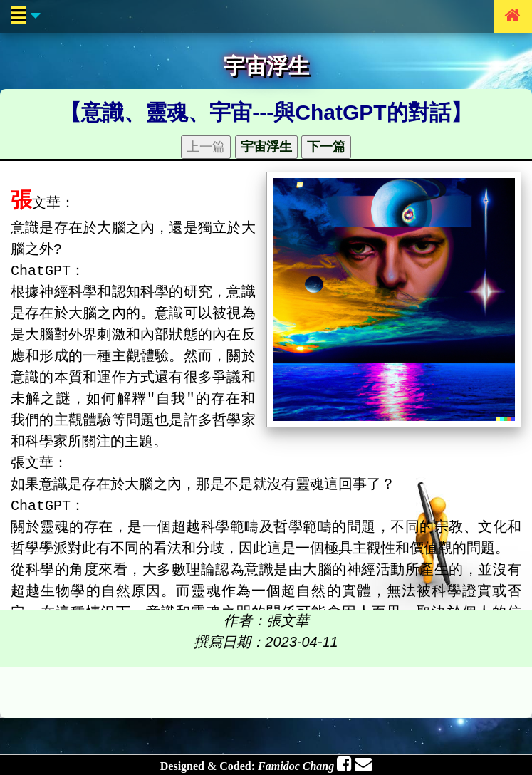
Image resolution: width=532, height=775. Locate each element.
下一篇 (326, 147)
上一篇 (206, 147)
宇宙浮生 (266, 147)
